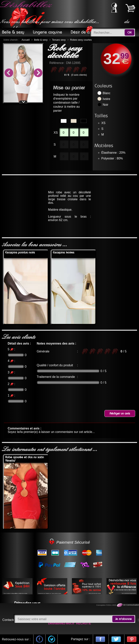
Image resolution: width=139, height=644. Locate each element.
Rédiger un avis (120, 413)
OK (129, 33)
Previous (9, 73)
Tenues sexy (59, 40)
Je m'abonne (123, 619)
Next (38, 73)
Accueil (26, 40)
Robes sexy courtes (81, 40)
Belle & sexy (41, 40)
